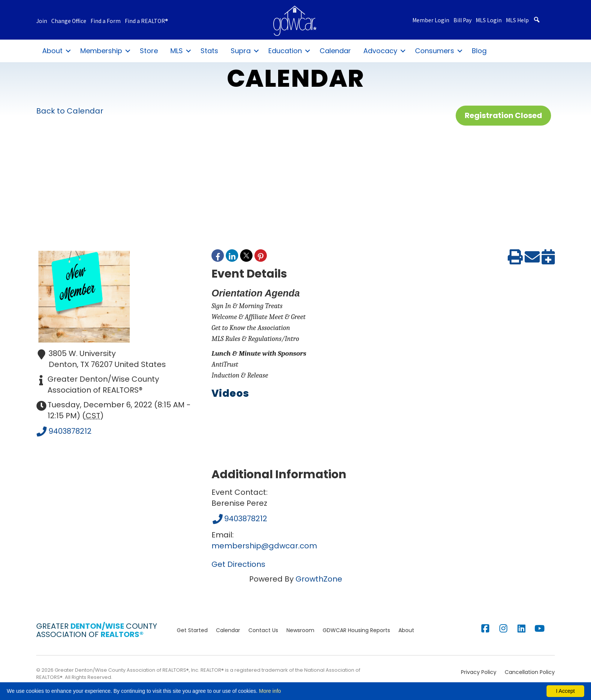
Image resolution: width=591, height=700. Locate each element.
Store (149, 51)
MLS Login (489, 21)
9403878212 (64, 432)
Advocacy (380, 51)
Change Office (69, 21)
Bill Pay (462, 21)
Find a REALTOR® (146, 21)
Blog (479, 51)
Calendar (335, 51)
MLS (177, 51)
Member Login (431, 21)
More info (270, 691)
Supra (241, 51)
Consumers (435, 51)
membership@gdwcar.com (264, 546)
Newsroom (300, 630)
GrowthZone (319, 579)
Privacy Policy (479, 672)
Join (42, 21)
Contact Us (263, 630)
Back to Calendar (70, 111)
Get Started (192, 630)
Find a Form (106, 21)
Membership (101, 51)
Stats (209, 51)
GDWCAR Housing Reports (356, 630)
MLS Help (517, 21)
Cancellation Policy (530, 672)
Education (285, 51)
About (52, 51)
